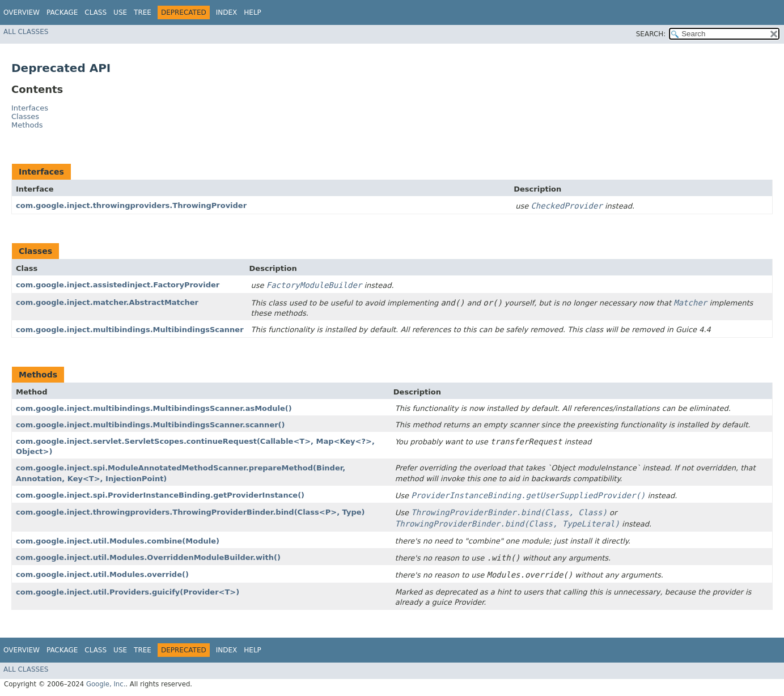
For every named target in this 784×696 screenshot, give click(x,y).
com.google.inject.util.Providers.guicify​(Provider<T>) (128, 592)
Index (227, 12)
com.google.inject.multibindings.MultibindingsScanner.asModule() (154, 408)
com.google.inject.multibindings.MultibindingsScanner (130, 330)
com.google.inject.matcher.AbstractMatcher (107, 302)
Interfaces (30, 108)
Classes (25, 116)
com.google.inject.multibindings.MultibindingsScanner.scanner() (151, 425)
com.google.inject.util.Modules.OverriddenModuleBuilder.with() (148, 557)
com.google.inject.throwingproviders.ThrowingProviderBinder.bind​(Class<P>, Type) (190, 512)
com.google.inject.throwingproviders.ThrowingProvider (131, 205)
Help (253, 12)
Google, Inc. (106, 684)
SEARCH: (651, 34)
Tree (143, 12)
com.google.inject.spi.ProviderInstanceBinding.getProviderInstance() (160, 495)
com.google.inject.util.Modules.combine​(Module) (118, 541)
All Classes (26, 32)
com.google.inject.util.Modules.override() (102, 574)
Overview (22, 12)
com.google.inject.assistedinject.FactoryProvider (118, 285)
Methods (27, 125)
